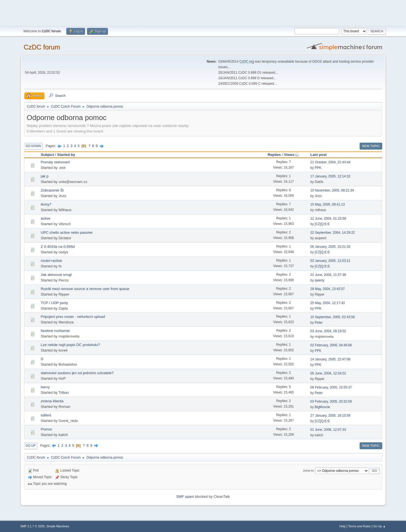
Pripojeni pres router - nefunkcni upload (73, 317)
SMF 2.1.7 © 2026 (33, 526)
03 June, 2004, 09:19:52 (328, 331)
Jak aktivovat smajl (56, 275)
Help (342, 526)
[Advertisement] (203, 12)
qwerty (320, 280)
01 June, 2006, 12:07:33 (328, 430)
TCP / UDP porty (55, 303)
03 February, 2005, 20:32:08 (331, 401)
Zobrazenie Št (52, 190)
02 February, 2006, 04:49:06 (331, 345)
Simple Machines (58, 526)
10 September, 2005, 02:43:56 (333, 317)
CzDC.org (247, 62)
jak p (45, 176)
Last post (319, 155)
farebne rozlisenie (55, 331)
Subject (48, 155)
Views (292, 155)
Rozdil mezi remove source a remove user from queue (85, 289)
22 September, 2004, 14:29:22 (333, 233)
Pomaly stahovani (55, 162)
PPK (318, 168)
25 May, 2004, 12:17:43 (328, 303)
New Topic (371, 146)
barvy (45, 387)
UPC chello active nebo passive (67, 232)
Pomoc (47, 429)
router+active (52, 261)
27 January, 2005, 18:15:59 (330, 416)
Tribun (64, 393)
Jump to (308, 470)
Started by (66, 155)
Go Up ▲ (380, 526)
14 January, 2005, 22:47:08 (330, 359)
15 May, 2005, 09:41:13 (328, 204)
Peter (319, 323)
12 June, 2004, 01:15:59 (328, 219)
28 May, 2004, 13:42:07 (328, 289)
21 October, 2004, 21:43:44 (330, 162)
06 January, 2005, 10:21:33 (330, 247)
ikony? (46, 204)
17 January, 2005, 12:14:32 (330, 176)
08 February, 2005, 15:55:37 (331, 387)
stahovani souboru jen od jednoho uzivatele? (77, 373)
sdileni (46, 415)
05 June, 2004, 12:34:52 (328, 373)
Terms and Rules (359, 526)
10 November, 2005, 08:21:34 (332, 190)
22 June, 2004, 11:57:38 (328, 275)
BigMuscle (322, 407)
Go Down (33, 146)
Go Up (31, 446)
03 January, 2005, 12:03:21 (330, 261)
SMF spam (185, 497)
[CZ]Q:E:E (322, 224)
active (46, 218)
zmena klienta (52, 401)
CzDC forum (42, 47)
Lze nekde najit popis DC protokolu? (70, 345)
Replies (274, 155)
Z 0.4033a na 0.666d (58, 247)
